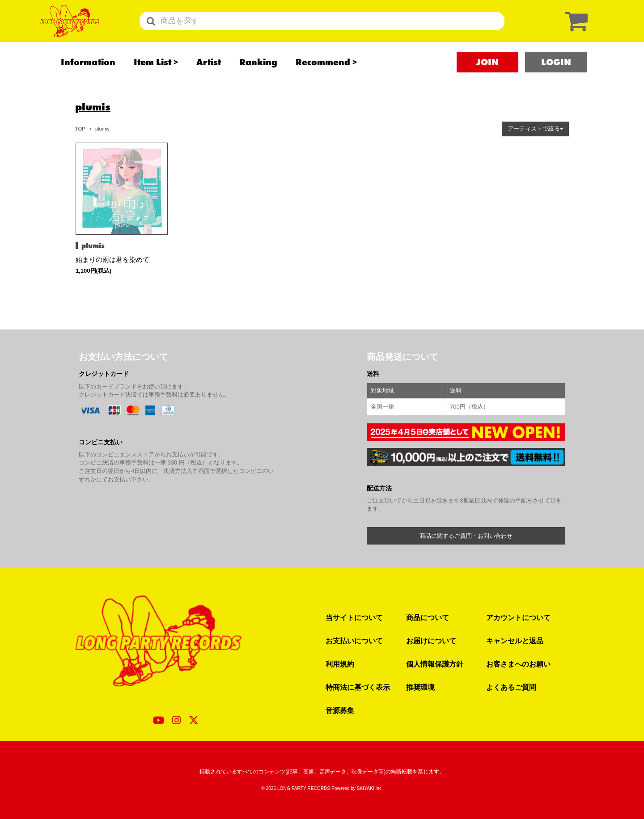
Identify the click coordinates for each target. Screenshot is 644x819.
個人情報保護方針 (435, 664)
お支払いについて (354, 641)
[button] (535, 129)
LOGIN (556, 81)
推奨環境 (420, 687)
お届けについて (431, 641)
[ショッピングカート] (574, 30)
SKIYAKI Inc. (370, 788)
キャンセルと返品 (515, 641)
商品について (428, 617)
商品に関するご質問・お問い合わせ (466, 536)
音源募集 (340, 710)
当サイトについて (354, 617)
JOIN (487, 81)
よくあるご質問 (511, 687)
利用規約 (340, 664)
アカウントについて (518, 617)
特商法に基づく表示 (358, 687)
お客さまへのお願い (518, 664)
